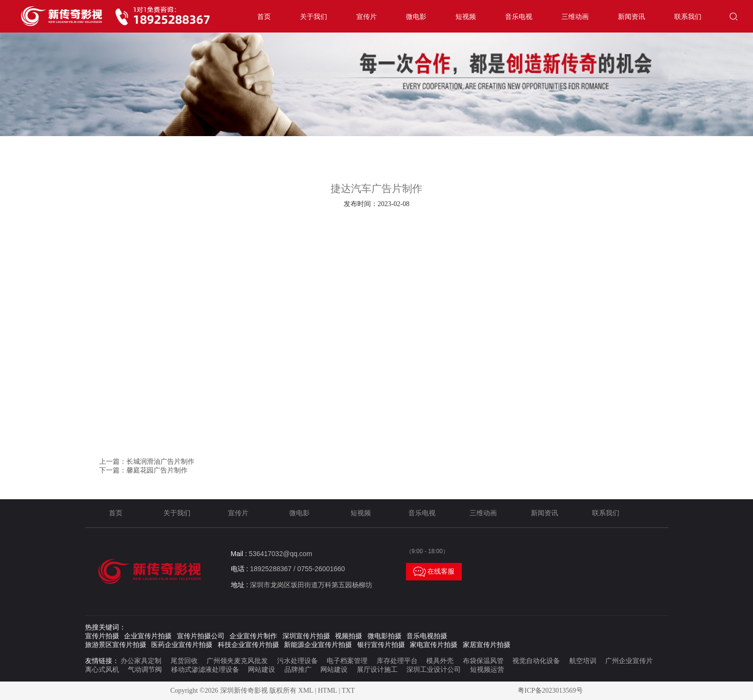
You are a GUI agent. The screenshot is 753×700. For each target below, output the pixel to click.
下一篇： (143, 470)
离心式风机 (102, 670)
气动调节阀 (145, 670)
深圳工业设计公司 (434, 670)
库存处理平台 (397, 661)
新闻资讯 (631, 17)
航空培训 (583, 661)
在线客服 (434, 572)
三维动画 (575, 17)
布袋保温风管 (483, 661)
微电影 (416, 17)
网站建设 (262, 670)
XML (306, 691)
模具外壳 (440, 661)
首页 (264, 17)
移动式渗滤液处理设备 (205, 670)
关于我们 (314, 17)
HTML (327, 691)
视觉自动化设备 (536, 661)
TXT (348, 691)
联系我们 (688, 17)
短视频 (466, 17)
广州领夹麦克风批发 (237, 661)
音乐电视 (519, 17)
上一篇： (147, 462)
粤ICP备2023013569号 (550, 691)
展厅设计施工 (377, 670)
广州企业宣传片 (629, 661)
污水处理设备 (298, 661)
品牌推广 (298, 670)
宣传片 (367, 17)
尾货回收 (184, 661)
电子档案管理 (347, 661)
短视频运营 (487, 670)
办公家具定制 (141, 661)
